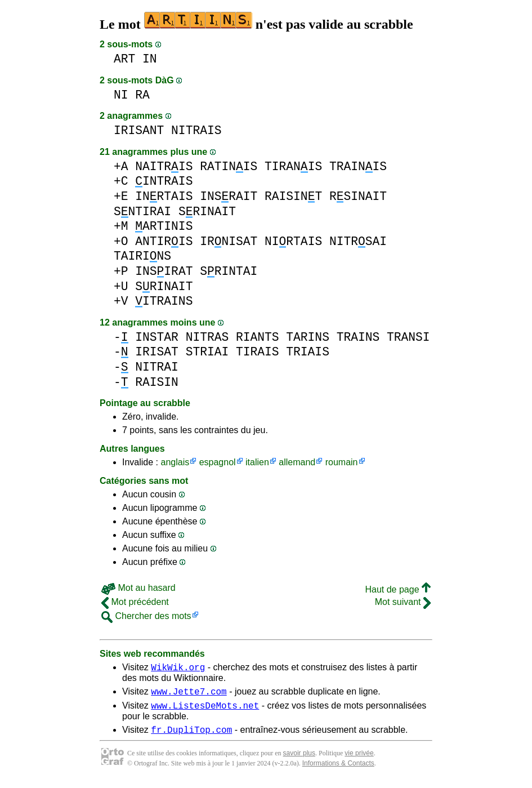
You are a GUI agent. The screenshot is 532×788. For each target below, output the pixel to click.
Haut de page (398, 589)
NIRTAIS (293, 241)
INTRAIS (164, 181)
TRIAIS (308, 352)
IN (150, 59)
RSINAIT (358, 196)
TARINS (308, 337)
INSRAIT (229, 196)
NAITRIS (164, 166)
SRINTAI (229, 271)
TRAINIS (358, 166)
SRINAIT (207, 212)
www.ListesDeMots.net (205, 710)
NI (121, 95)
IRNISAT (229, 241)
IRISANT (139, 130)
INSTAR (157, 337)
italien (257, 462)
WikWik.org (178, 669)
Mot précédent (135, 602)
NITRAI (157, 367)
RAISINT (293, 196)
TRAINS (358, 337)
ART (124, 59)
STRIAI (207, 352)
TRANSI (408, 337)
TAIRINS (142, 256)
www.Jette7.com (189, 694)
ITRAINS (164, 301)
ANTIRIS (164, 241)
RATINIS (229, 166)
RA (142, 95)
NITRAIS (196, 130)
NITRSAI (358, 241)
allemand (297, 462)
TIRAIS (258, 352)
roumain (342, 462)
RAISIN (157, 382)
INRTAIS (164, 196)
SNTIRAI (142, 212)
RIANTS (258, 337)
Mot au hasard (138, 588)
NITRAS (207, 337)
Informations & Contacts (338, 770)
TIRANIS (293, 166)
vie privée (359, 760)
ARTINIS (164, 226)
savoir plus (299, 760)
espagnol (218, 462)
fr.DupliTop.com (191, 736)
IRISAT (157, 352)
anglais (175, 462)
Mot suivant (403, 602)
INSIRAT (164, 271)
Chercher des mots (146, 616)
